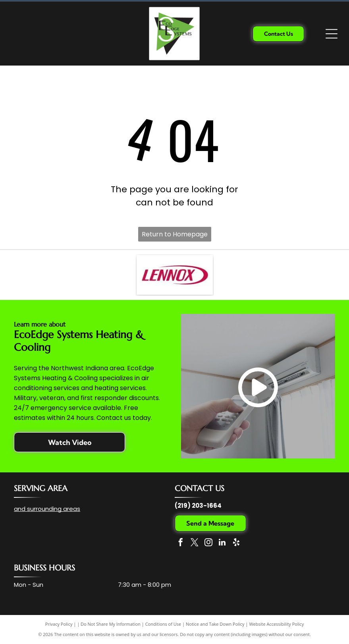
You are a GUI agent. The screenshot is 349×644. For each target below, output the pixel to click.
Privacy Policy (59, 624)
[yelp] (236, 543)
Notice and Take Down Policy (215, 624)
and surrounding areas (47, 509)
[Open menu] (332, 34)
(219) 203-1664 (198, 506)
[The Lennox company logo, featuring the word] (175, 275)
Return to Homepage (175, 234)
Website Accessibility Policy (276, 624)
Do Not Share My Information (111, 624)
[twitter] (195, 543)
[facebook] (181, 543)
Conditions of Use (163, 624)
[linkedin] (222, 543)
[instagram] (208, 543)
